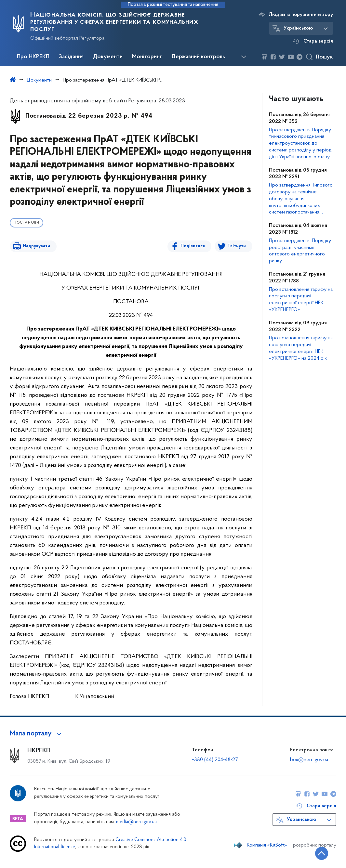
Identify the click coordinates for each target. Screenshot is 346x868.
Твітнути (237, 246)
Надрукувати (36, 246)
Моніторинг (147, 57)
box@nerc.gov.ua (309, 760)
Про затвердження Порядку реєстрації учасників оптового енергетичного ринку (300, 251)
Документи (108, 57)
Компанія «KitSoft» (267, 845)
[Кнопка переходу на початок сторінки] (322, 853)
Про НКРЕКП (33, 57)
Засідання (71, 57)
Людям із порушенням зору (301, 15)
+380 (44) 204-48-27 (215, 760)
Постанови (27, 223)
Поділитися (193, 246)
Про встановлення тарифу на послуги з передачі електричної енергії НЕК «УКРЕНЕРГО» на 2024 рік (301, 348)
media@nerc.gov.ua (136, 822)
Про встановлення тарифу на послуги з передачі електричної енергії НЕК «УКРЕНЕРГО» (301, 300)
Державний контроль (198, 57)
